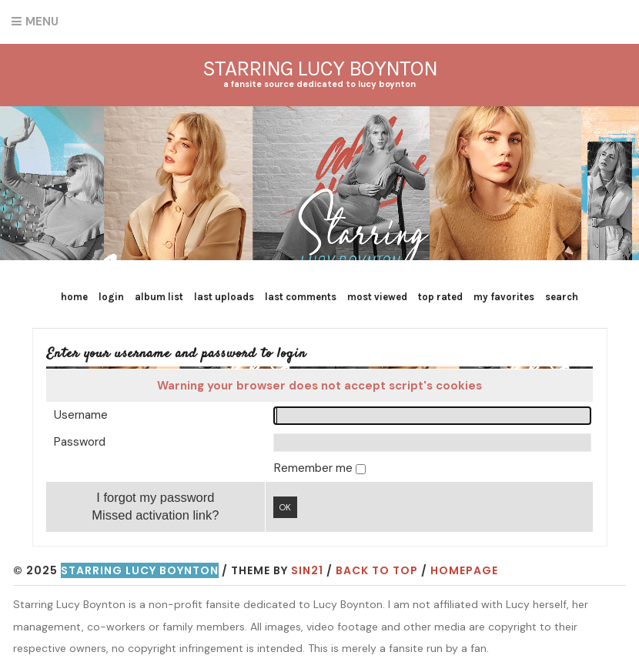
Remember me (315, 468)
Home (74, 297)
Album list (159, 297)
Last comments (301, 297)
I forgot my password (155, 497)
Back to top (377, 570)
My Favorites (504, 297)
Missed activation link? (155, 515)
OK (285, 507)
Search (562, 297)
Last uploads (224, 297)
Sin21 (307, 570)
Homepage (464, 570)
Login (111, 297)
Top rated (440, 297)
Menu (42, 22)
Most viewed (377, 297)
